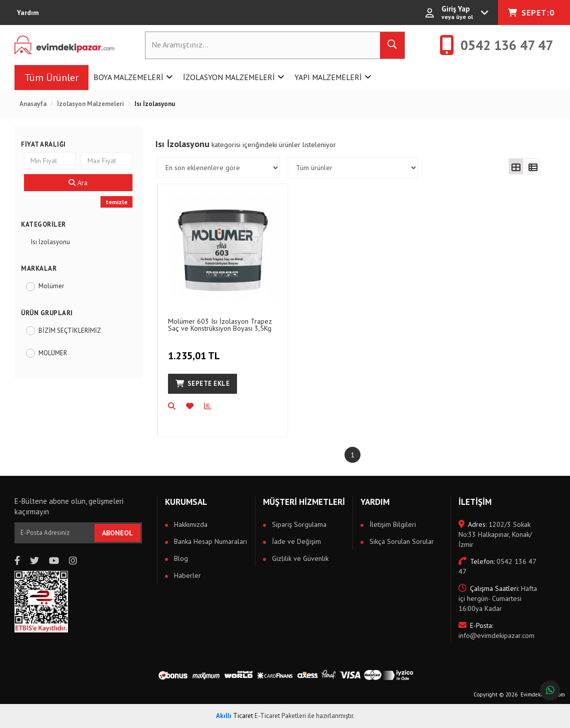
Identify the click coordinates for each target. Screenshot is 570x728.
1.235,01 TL (195, 350)
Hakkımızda (190, 524)
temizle (116, 202)
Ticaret (234, 716)
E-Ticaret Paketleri (280, 716)
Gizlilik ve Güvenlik (299, 558)
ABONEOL (117, 533)
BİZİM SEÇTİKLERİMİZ (70, 330)
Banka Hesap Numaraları (209, 541)
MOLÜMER (53, 353)
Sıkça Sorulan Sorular (401, 541)
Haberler (186, 575)
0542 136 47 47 (497, 566)
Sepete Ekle (202, 384)
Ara (78, 183)
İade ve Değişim (295, 541)
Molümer (51, 286)
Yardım (28, 13)
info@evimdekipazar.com (496, 630)
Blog (180, 558)
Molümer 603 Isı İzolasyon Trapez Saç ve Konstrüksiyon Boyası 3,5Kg (220, 324)
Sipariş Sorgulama (298, 524)
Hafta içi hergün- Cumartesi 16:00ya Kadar (498, 598)
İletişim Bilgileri (392, 524)
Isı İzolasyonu (50, 242)
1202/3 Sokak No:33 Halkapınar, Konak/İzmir (495, 534)
